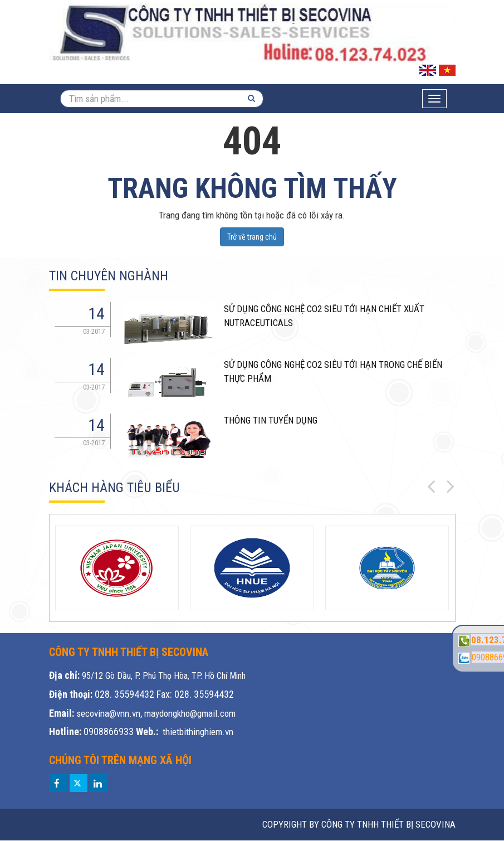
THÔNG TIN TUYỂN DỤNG (271, 420)
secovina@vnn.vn (108, 713)
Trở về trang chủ (252, 237)
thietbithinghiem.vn (198, 732)
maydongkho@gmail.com (190, 713)
